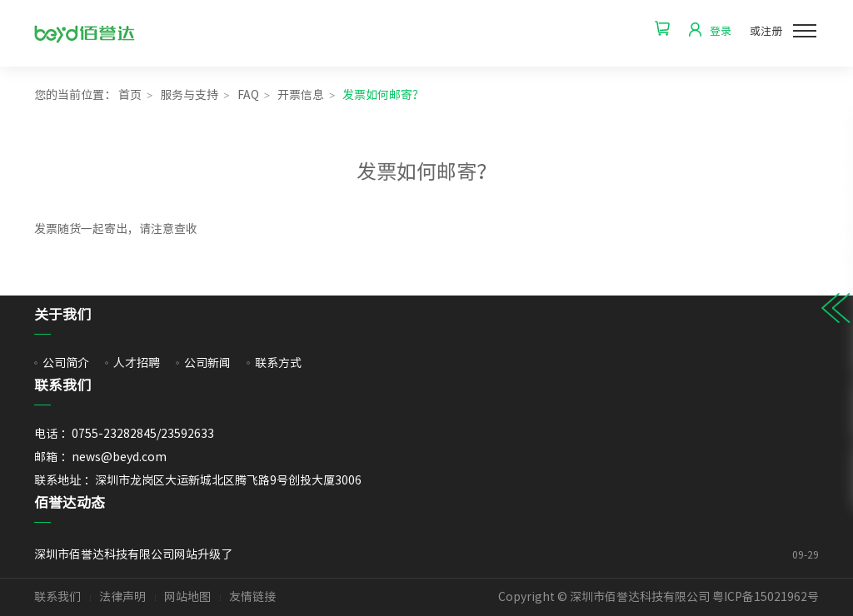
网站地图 (187, 597)
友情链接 (252, 597)
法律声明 (122, 597)
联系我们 (57, 597)
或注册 (766, 31)
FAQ (248, 95)
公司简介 (66, 363)
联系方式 (278, 363)
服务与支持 (189, 95)
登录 (721, 31)
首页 (130, 95)
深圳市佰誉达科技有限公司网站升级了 (385, 554)
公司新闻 (207, 363)
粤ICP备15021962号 (766, 597)
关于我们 (62, 314)
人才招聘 (137, 363)
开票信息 (301, 95)
